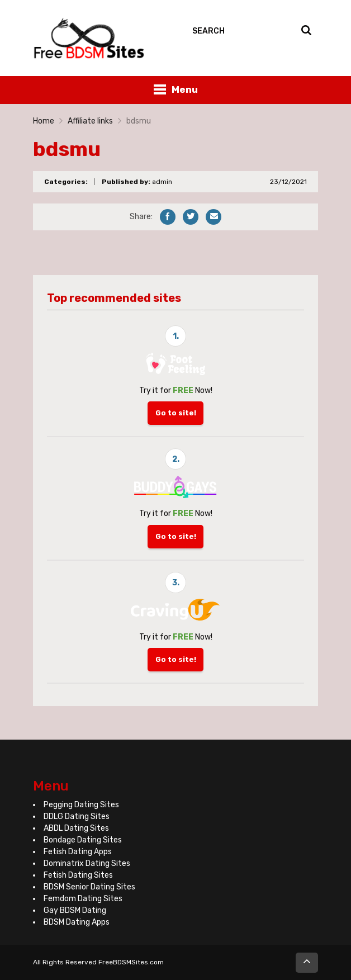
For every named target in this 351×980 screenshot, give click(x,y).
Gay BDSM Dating (75, 910)
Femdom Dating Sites (83, 899)
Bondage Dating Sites (83, 840)
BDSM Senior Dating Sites (89, 887)
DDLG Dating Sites (77, 816)
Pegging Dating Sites (81, 805)
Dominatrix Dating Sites (87, 863)
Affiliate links (90, 121)
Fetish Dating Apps (78, 852)
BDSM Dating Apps (77, 922)
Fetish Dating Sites (78, 875)
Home (44, 121)
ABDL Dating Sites (76, 828)
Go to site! (176, 413)
